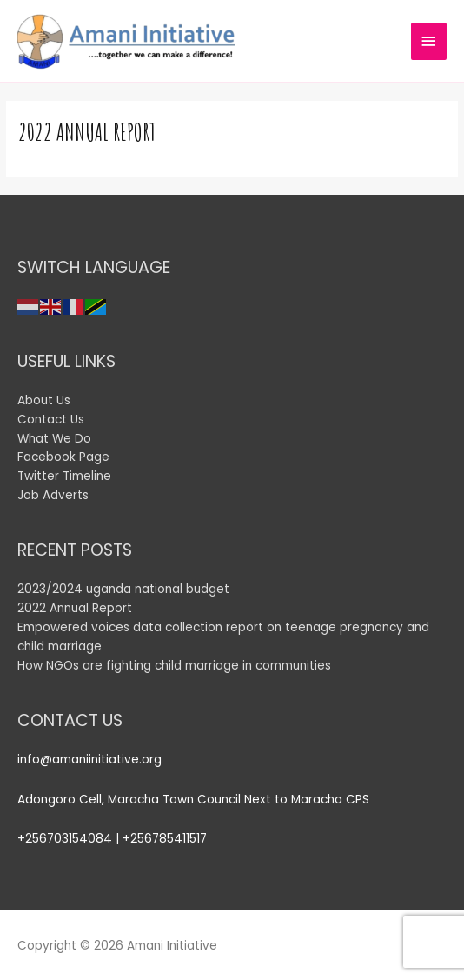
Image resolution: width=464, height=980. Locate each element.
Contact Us (51, 420)
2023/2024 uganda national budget (123, 589)
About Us (44, 400)
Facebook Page (63, 457)
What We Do (54, 439)
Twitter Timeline (64, 476)
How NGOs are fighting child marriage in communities (176, 666)
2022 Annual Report (75, 608)
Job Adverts (53, 495)
